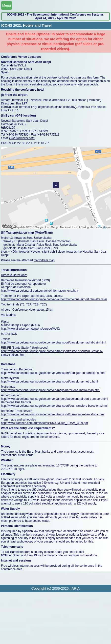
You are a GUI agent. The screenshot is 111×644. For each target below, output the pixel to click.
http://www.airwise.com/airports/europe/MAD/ (31, 329)
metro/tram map (44, 260)
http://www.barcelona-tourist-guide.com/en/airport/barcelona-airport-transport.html (55, 399)
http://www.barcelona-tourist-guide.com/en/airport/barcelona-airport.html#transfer (54, 299)
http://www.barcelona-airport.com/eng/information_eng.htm (40, 291)
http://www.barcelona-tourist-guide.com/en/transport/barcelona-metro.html (49, 382)
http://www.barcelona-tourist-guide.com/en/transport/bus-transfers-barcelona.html (54, 406)
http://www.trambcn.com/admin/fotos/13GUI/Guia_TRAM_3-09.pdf (44, 423)
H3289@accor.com (22, 138)
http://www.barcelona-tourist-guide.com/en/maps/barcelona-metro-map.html (51, 390)
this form (93, 78)
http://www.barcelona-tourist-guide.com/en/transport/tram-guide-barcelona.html (53, 414)
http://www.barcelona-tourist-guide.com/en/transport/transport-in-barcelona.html (53, 373)
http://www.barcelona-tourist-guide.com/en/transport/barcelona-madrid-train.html (54, 342)
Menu (7, 5)
